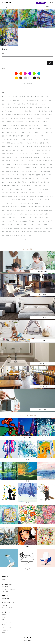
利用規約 (4, 625)
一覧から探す (5, 592)
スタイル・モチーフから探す (9, 589)
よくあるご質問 (5, 617)
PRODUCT (4, 582)
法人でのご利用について (7, 622)
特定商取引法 (5, 630)
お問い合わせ (5, 620)
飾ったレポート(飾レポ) (7, 608)
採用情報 (4, 633)
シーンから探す (6, 587)
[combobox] (49, 7)
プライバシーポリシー (7, 628)
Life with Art (4, 605)
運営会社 (4, 615)
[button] (28, 83)
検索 (50, 63)
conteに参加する (5, 598)
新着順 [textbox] (48, 7)
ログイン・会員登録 (41, 3)
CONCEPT (4, 579)
